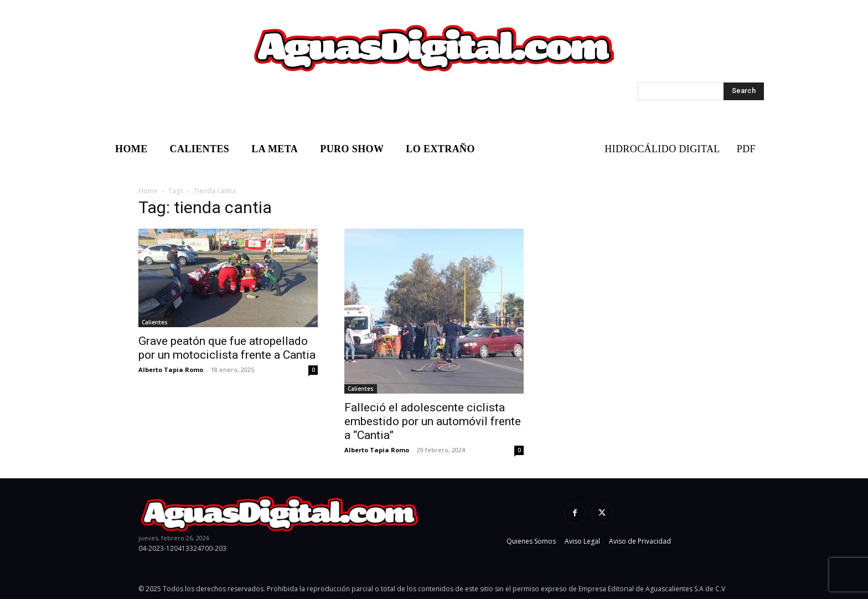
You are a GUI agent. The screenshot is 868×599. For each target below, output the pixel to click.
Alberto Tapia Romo (171, 370)
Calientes (155, 322)
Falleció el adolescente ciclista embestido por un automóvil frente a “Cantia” (433, 421)
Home (148, 191)
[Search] (744, 91)
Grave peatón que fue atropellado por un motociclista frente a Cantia (227, 348)
